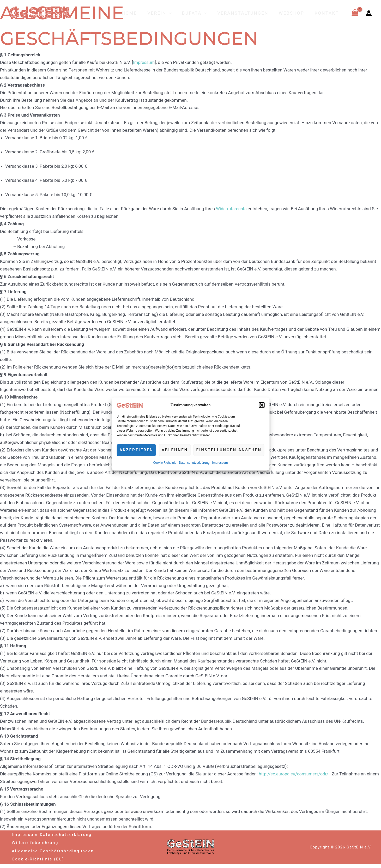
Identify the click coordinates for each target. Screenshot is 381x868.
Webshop (294, 13)
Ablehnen (175, 450)
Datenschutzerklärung (194, 463)
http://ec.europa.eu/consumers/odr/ (295, 774)
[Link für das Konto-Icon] (369, 13)
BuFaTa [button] (200, 13)
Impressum (220, 463)
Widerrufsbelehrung (36, 842)
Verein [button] (167, 13)
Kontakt (328, 13)
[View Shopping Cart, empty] (355, 13)
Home (138, 13)
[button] (262, 405)
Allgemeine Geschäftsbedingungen (40, 853)
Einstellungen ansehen (229, 450)
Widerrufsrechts (232, 209)
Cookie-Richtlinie (165, 463)
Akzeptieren (136, 450)
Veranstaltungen (247, 13)
